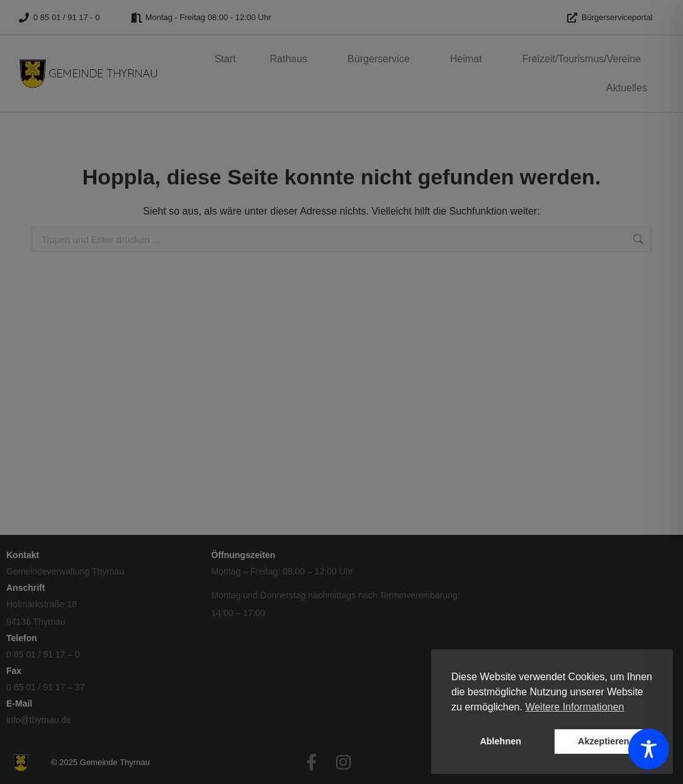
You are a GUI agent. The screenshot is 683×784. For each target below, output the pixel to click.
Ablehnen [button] (500, 741)
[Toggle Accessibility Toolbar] (649, 749)
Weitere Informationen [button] (574, 707)
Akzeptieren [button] (604, 741)
